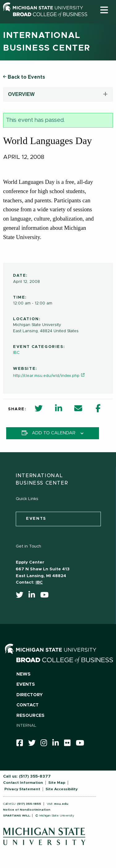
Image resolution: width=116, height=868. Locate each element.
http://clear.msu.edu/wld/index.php (46, 376)
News (24, 674)
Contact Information (23, 783)
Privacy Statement (22, 789)
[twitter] (21, 596)
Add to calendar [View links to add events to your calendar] (54, 433)
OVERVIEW (21, 94)
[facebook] (22, 744)
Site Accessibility (62, 789)
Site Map (57, 783)
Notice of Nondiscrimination (27, 810)
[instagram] (46, 744)
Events (26, 684)
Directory (30, 695)
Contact (28, 705)
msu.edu (61, 804)
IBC (16, 353)
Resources (30, 716)
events (36, 519)
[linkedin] (34, 596)
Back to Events (24, 77)
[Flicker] (69, 744)
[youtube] (46, 596)
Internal (26, 726)
